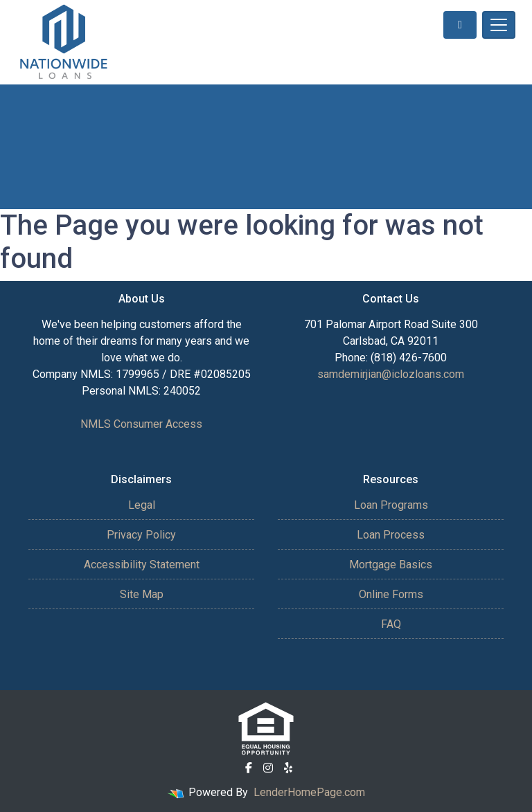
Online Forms (391, 594)
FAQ (391, 624)
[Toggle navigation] (499, 25)
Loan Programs (391, 505)
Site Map (142, 594)
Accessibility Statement (142, 565)
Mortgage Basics (391, 565)
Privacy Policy (141, 535)
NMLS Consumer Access (141, 424)
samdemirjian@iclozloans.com (391, 374)
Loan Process (391, 535)
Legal (142, 505)
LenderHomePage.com (309, 792)
